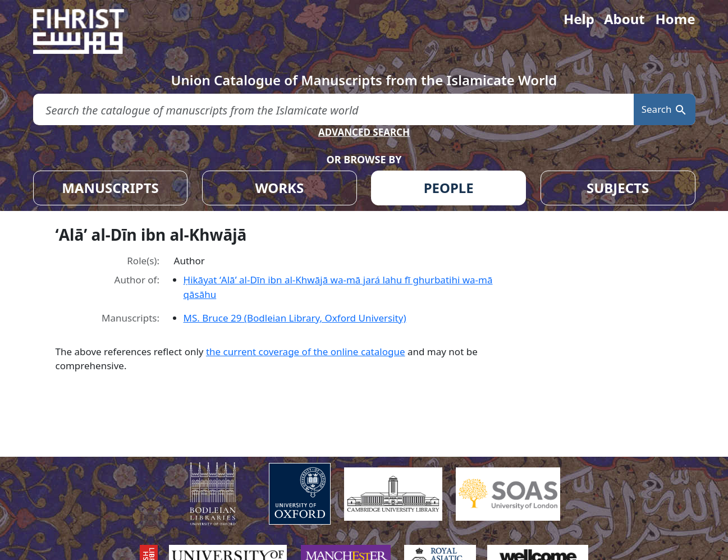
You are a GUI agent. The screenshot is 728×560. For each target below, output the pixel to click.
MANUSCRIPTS (110, 188)
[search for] (333, 110)
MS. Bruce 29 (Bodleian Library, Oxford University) (295, 318)
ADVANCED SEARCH (364, 132)
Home (675, 19)
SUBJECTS (618, 188)
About (624, 19)
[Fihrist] (89, 31)
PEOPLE (449, 188)
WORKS (279, 188)
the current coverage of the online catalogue (306, 352)
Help (579, 19)
